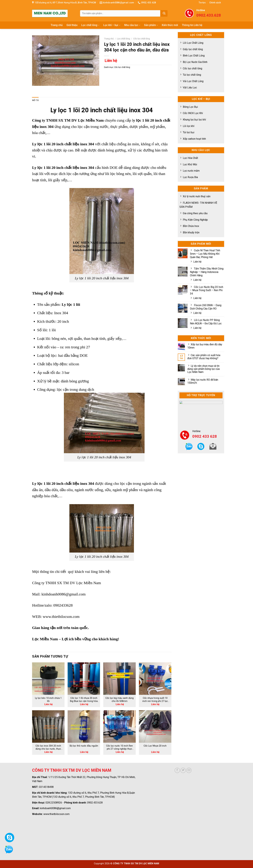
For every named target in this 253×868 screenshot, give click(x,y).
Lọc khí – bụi (112, 25)
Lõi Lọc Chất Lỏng (193, 43)
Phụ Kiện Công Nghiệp (195, 220)
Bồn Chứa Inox (191, 226)
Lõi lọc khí (189, 126)
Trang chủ (57, 25)
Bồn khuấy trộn (191, 232)
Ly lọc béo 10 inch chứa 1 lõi (48, 700)
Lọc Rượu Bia (190, 177)
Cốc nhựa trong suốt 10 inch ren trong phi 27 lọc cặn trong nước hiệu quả (155, 700)
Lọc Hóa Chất (190, 158)
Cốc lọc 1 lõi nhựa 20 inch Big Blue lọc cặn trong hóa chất (84, 700)
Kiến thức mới (170, 25)
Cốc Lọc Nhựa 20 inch (155, 746)
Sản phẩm (151, 25)
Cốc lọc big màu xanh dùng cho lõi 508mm (119, 700)
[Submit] (164, 13)
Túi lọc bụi (189, 132)
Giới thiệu (72, 25)
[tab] (35, 100)
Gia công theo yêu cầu (195, 213)
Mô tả (35, 100)
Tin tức (202, 3)
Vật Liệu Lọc (190, 87)
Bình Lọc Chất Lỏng (194, 56)
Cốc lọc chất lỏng (192, 68)
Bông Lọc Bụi (190, 107)
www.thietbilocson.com (61, 617)
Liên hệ (197, 262)
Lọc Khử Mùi (190, 164)
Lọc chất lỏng (90, 25)
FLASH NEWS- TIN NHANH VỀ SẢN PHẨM (198, 205)
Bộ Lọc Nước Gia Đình (195, 62)
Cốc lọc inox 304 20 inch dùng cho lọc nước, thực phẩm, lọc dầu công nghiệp (48, 747)
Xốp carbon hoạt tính (194, 139)
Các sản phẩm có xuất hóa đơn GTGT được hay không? (204, 357)
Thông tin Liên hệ (192, 25)
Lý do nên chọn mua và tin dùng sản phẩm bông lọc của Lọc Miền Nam (203, 369)
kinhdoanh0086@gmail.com (63, 594)
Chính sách (215, 3)
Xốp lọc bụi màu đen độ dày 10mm (205, 346)
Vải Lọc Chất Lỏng (193, 81)
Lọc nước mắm (191, 171)
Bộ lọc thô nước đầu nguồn (84, 746)
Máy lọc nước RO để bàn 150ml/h (203, 381)
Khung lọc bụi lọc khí (194, 120)
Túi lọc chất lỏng (192, 75)
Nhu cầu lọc (132, 25)
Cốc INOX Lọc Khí (193, 113)
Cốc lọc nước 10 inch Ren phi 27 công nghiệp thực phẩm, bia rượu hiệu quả (119, 747)
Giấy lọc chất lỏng (193, 49)
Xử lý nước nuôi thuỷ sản (197, 196)
